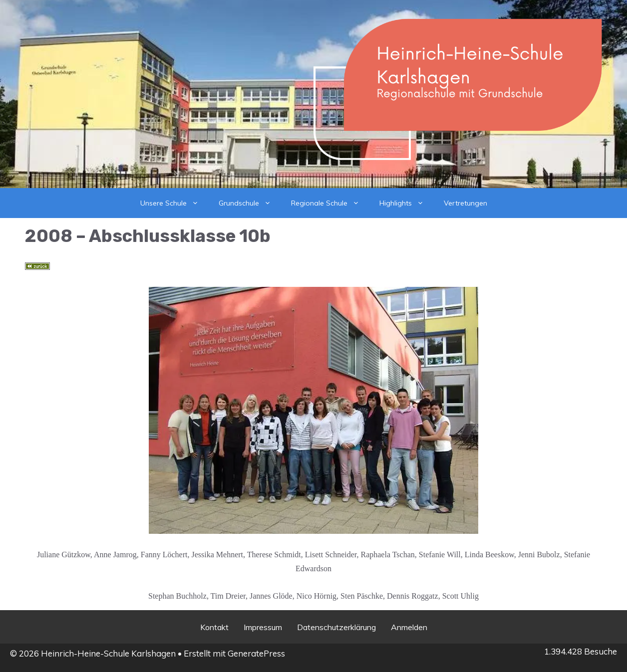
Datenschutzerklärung (336, 627)
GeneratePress (256, 653)
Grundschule (250, 203)
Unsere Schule (174, 203)
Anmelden (409, 627)
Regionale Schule (330, 203)
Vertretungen (466, 203)
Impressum (263, 627)
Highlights (407, 203)
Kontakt (214, 627)
